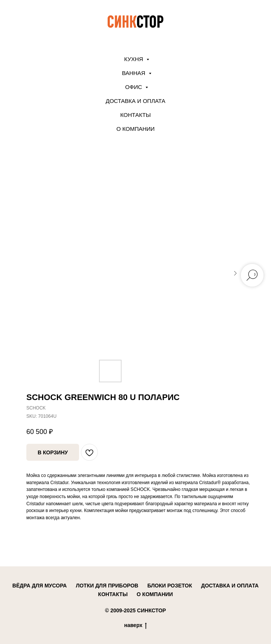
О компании (135, 129)
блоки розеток (170, 586)
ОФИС (135, 87)
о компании (155, 594)
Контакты (136, 115)
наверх (136, 626)
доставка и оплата (230, 586)
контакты (113, 594)
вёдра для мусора (40, 586)
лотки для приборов (107, 586)
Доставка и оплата (136, 101)
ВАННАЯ (134, 73)
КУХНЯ (134, 59)
